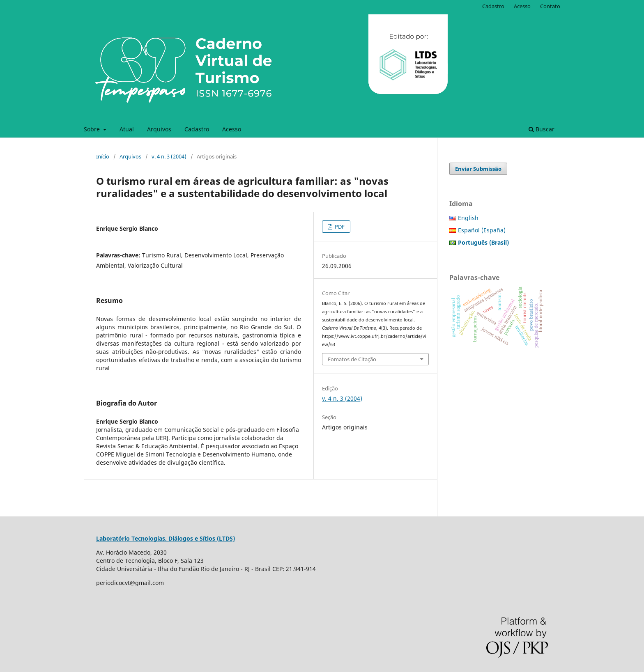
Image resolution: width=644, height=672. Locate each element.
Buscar (542, 129)
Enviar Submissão (478, 169)
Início (103, 156)
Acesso (232, 129)
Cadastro (197, 129)
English (468, 218)
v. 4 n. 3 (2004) (169, 156)
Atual (127, 129)
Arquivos (159, 129)
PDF (339, 227)
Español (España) (482, 230)
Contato (550, 6)
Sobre (93, 129)
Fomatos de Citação (352, 359)
